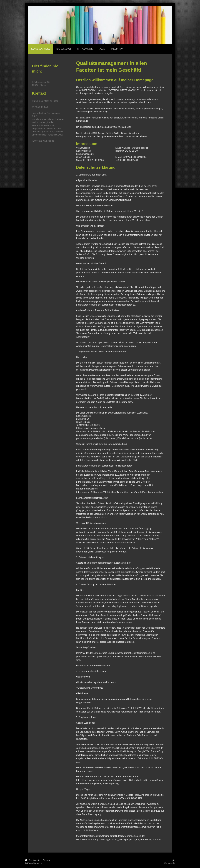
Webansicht (169, 863)
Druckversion (33, 860)
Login (172, 860)
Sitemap (47, 860)
